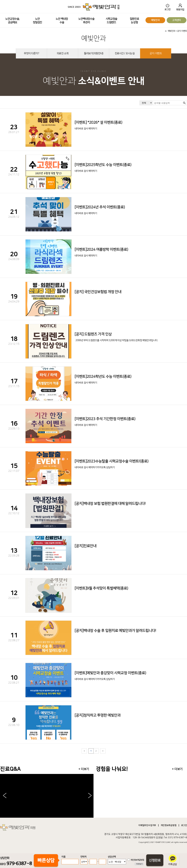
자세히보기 (139, 864)
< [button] (5, 796)
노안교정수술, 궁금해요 (12, 21)
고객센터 (177, 20)
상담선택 (112, 857)
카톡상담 (173, 860)
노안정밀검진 (37, 21)
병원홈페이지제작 (167, 845)
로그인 (184, 825)
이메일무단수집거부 (147, 825)
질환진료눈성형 (134, 21)
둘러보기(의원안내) (94, 53)
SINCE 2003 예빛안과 (94, 7)
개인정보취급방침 (169, 825)
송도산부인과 (181, 845)
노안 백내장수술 (62, 21)
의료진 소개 (63, 53)
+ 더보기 (84, 769)
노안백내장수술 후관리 (86, 21)
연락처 (83, 857)
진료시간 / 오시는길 (125, 53)
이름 (64, 857)
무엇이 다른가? (31, 53)
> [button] (90, 796)
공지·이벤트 (156, 53)
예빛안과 (155, 20)
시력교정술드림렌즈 (111, 21)
